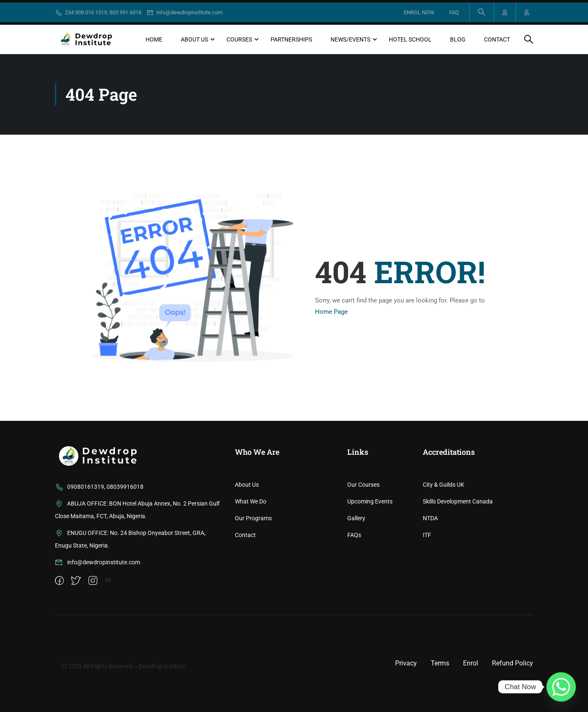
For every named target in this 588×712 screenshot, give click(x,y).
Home (154, 39)
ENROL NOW (419, 12)
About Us (194, 39)
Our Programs (253, 572)
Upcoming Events (370, 556)
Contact (497, 39)
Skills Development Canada (458, 556)
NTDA (430, 572)
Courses (239, 39)
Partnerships (291, 39)
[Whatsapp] (561, 687)
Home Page (331, 312)
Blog (458, 39)
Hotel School (410, 39)
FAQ (454, 12)
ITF (427, 589)
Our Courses (363, 539)
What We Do (251, 556)
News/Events (350, 39)
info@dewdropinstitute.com (185, 12)
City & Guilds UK (444, 539)
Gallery (356, 572)
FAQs (354, 589)
